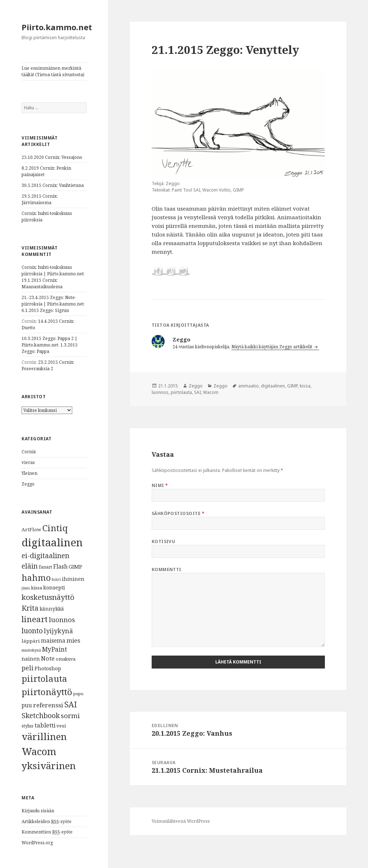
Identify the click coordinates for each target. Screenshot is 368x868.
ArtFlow (31, 529)
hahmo (36, 578)
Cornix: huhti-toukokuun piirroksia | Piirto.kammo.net (53, 270)
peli (27, 668)
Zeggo (28, 484)
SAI (71, 704)
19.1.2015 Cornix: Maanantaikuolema (42, 283)
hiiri (56, 579)
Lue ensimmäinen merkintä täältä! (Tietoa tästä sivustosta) (53, 71)
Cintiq (55, 528)
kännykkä (52, 609)
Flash (60, 566)
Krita (30, 608)
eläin (30, 566)
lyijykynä (58, 631)
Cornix (29, 452)
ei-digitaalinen (45, 555)
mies (73, 640)
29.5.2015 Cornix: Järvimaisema (40, 199)
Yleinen (29, 473)
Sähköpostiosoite (178, 513)
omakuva (66, 659)
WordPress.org (37, 843)
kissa (36, 588)
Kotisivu (164, 541)
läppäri (31, 641)
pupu (78, 694)
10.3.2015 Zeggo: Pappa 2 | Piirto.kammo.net (49, 342)
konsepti (54, 587)
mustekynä (31, 650)
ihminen (73, 579)
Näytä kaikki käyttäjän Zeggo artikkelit (272, 347)
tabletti (45, 725)
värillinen (44, 736)
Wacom (39, 751)
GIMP (75, 566)
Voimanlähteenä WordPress (181, 821)
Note (48, 658)
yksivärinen (49, 766)
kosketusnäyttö (48, 597)
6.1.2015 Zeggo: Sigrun (45, 310)
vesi (61, 726)
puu (27, 705)
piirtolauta (44, 679)
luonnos (62, 619)
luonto (32, 631)
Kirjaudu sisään (38, 811)
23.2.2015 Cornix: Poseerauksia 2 (48, 365)
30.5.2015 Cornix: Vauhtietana (53, 185)
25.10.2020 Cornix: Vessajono (52, 157)
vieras (28, 462)
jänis (26, 588)
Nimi (160, 485)
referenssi (48, 705)
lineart (35, 619)
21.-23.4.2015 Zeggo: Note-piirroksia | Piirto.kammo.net (53, 301)
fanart (45, 567)
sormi (70, 715)
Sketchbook (41, 715)
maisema (53, 641)
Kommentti (167, 570)
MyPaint (55, 649)
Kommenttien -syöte (47, 832)
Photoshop (48, 668)
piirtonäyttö (47, 692)
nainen (31, 658)
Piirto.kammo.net (57, 27)
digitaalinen (52, 542)
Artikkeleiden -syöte (47, 822)
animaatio (249, 386)
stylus (27, 726)
